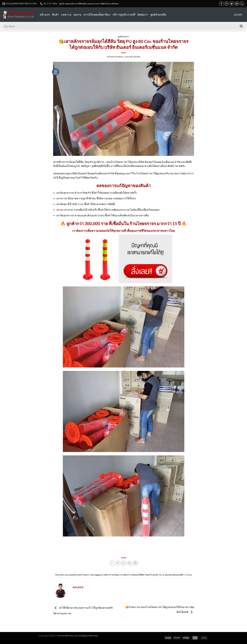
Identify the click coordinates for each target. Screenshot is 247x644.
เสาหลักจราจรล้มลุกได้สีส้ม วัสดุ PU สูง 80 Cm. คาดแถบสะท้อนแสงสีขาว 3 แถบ (156, 575)
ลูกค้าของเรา (123, 37)
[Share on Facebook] (112, 563)
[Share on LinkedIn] (135, 563)
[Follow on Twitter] (232, 4)
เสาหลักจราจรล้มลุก (110, 575)
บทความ (66, 15)
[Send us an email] (237, 4)
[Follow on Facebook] (221, 4)
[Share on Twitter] (118, 563)
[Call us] (242, 4)
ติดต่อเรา (143, 15)
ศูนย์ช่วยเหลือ (158, 15)
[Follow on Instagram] (227, 4)
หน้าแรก (45, 15)
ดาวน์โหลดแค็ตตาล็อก (97, 15)
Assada (137, 57)
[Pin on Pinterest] (129, 563)
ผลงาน (78, 15)
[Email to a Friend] (124, 563)
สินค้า (55, 15)
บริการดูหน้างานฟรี (124, 15)
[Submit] (241, 26)
